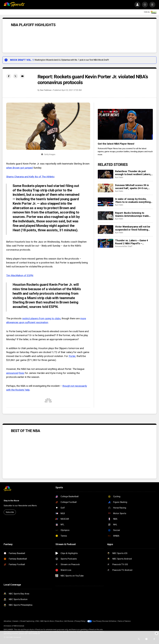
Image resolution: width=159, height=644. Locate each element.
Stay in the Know (11, 501)
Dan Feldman (46, 90)
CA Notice (112, 621)
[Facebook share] (9, 76)
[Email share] (22, 76)
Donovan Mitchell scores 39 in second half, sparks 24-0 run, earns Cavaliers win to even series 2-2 (132, 187)
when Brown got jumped (19, 168)
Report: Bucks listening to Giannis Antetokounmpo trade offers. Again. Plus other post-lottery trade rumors (132, 214)
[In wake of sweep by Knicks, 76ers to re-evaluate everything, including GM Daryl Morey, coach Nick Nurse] (106, 202)
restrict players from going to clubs (41, 318)
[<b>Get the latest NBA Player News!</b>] (125, 124)
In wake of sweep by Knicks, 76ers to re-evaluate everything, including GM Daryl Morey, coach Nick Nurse (133, 200)
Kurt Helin (119, 177)
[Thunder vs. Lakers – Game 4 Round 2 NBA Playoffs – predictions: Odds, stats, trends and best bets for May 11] (106, 243)
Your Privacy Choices (100, 621)
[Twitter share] (16, 76)
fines (21, 373)
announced (12, 373)
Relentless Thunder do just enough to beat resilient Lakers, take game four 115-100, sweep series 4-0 (133, 173)
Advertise (7, 621)
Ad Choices (69, 621)
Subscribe (10, 512)
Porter (72, 356)
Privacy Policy (80, 621)
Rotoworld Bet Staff (124, 246)
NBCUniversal (19, 626)
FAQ (37, 621)
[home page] (14, 5)
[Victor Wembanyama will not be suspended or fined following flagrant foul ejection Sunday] (106, 230)
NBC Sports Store (47, 621)
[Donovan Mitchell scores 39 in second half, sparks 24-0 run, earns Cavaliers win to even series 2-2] (106, 188)
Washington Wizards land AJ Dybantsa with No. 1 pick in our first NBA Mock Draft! (72, 60)
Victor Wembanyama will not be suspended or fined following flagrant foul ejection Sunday (133, 228)
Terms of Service (124, 621)
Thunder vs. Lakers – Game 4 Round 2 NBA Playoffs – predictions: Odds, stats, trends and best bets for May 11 (133, 242)
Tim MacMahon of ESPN (20, 275)
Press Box (59, 621)
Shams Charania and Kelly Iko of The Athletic (30, 177)
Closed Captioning (27, 621)
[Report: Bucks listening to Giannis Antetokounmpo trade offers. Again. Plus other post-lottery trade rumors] (106, 216)
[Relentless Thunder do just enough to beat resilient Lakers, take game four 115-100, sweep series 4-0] (106, 174)
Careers (16, 621)
